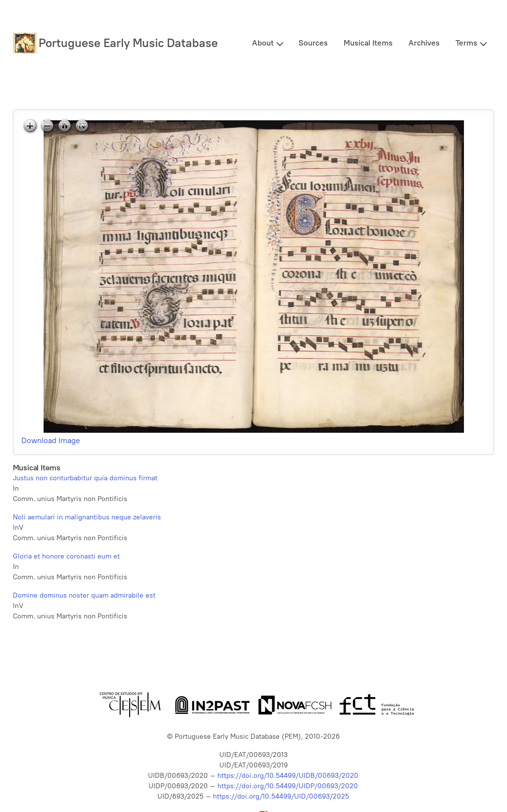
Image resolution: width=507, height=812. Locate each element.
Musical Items (368, 43)
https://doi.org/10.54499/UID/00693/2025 (281, 796)
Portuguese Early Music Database (128, 43)
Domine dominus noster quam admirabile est (84, 595)
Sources (313, 43)
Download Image (51, 440)
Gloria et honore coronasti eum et (66, 556)
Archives (424, 43)
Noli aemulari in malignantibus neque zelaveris (87, 517)
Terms (466, 43)
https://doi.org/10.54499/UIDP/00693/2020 (288, 786)
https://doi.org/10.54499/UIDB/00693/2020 (288, 776)
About (263, 43)
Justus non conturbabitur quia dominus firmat (85, 478)
